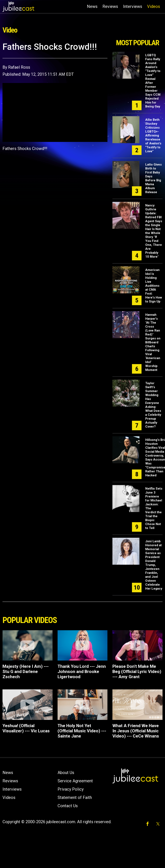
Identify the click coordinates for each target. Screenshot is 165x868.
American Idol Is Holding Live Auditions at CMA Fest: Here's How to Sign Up (154, 286)
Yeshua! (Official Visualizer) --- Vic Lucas (26, 728)
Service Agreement (75, 781)
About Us (66, 773)
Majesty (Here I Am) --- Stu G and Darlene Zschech (26, 672)
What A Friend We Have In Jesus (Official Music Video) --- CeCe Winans (136, 731)
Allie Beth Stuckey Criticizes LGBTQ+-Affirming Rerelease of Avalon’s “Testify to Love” (153, 135)
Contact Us (68, 806)
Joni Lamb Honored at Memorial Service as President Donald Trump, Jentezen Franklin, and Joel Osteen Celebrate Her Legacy (154, 565)
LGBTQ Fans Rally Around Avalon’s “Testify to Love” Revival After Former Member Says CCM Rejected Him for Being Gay (153, 81)
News (92, 6)
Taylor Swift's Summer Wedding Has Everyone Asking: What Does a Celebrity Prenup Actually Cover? (153, 405)
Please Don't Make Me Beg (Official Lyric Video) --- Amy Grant (137, 672)
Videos (154, 6)
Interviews (133, 6)
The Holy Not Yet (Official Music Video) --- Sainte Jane (82, 731)
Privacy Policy (71, 789)
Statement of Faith (75, 797)
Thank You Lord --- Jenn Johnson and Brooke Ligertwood (82, 672)
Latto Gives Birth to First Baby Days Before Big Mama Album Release (153, 178)
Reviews (110, 6)
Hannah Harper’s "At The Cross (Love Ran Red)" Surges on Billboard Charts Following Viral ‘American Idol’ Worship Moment (153, 342)
